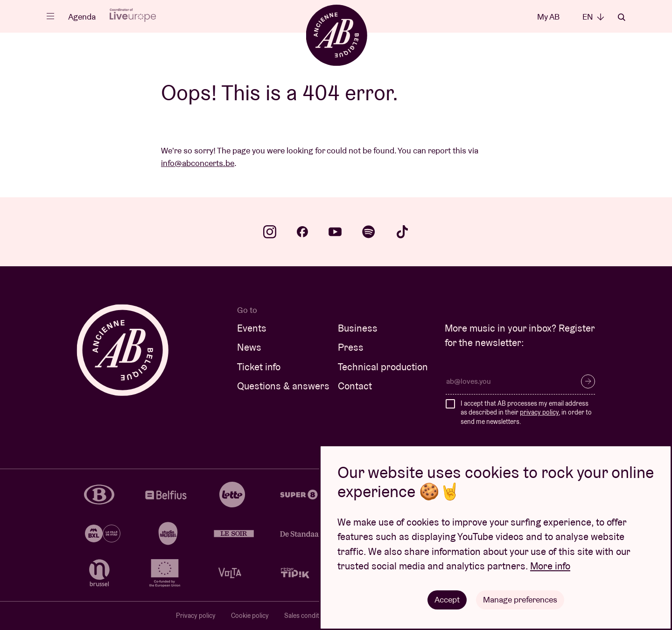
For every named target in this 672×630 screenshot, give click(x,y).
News (249, 347)
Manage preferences (520, 599)
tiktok (402, 232)
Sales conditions (308, 616)
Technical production (383, 367)
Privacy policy (196, 616)
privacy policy (539, 412)
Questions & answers (283, 386)
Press (351, 347)
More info (550, 566)
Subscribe (588, 381)
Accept (447, 599)
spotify (369, 232)
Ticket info (259, 367)
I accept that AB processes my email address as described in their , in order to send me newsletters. (526, 412)
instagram (270, 232)
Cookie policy (250, 616)
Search (622, 17)
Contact (355, 386)
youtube (335, 232)
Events (252, 328)
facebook (302, 232)
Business (358, 328)
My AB (548, 17)
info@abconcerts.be (198, 163)
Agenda (82, 17)
